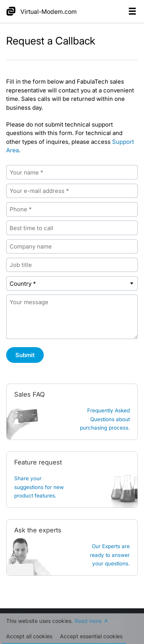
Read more (88, 621)
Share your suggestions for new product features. (39, 487)
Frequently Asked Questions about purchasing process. (105, 419)
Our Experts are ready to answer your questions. (110, 555)
